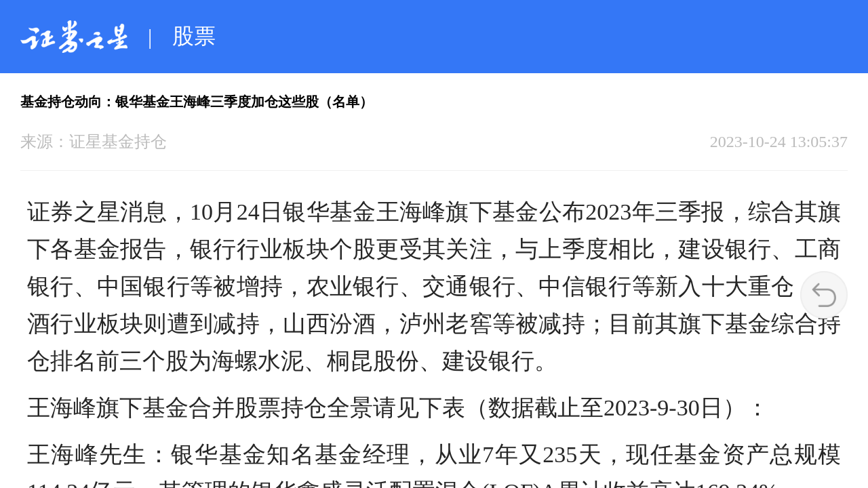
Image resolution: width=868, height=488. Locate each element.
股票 (194, 36)
